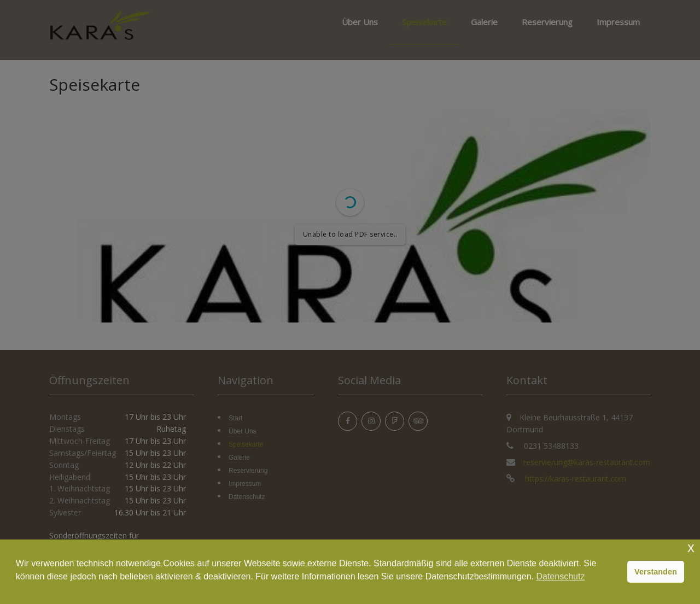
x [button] (691, 547)
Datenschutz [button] (560, 576)
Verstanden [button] (656, 572)
